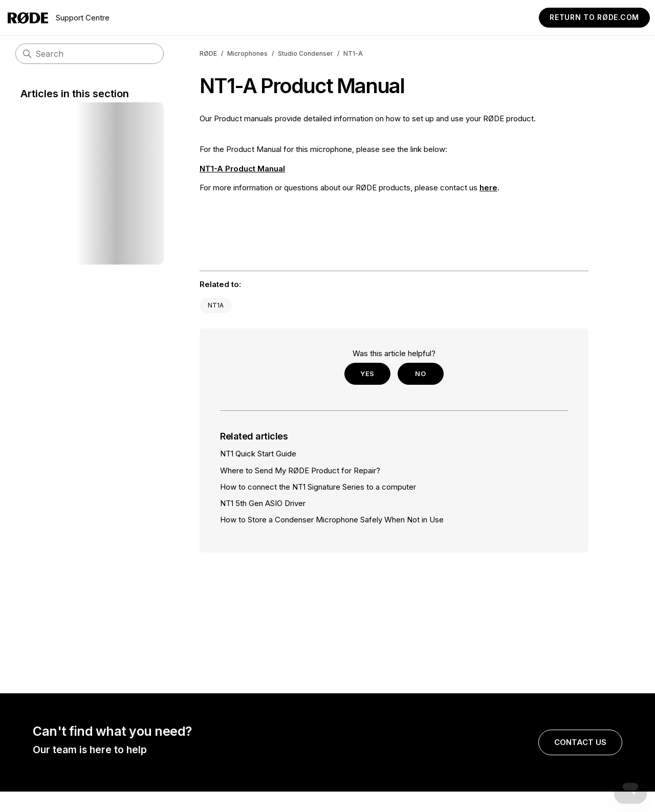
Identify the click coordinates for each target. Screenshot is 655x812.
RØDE (208, 53)
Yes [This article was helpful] (367, 374)
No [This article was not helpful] (420, 374)
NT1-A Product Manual (242, 169)
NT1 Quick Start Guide (258, 454)
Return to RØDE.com (594, 17)
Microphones (247, 53)
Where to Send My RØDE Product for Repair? (300, 470)
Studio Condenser (305, 53)
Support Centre (59, 18)
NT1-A (353, 53)
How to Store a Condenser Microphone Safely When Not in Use (332, 520)
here (488, 188)
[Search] (90, 54)
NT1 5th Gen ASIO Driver (263, 503)
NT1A (216, 305)
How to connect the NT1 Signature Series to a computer (318, 487)
